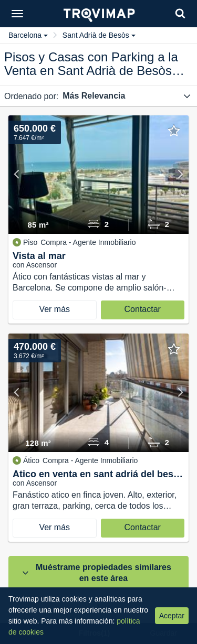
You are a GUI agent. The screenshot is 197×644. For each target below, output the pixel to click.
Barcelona (28, 35)
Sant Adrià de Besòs (99, 35)
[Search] (180, 13)
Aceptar (172, 616)
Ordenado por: (31, 96)
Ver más (54, 309)
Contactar (143, 309)
